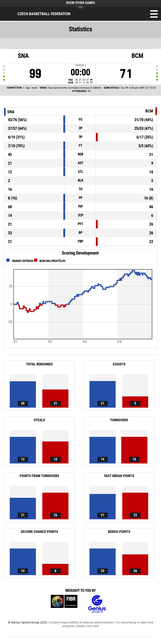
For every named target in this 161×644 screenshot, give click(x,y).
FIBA (64, 604)
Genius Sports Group (97, 604)
